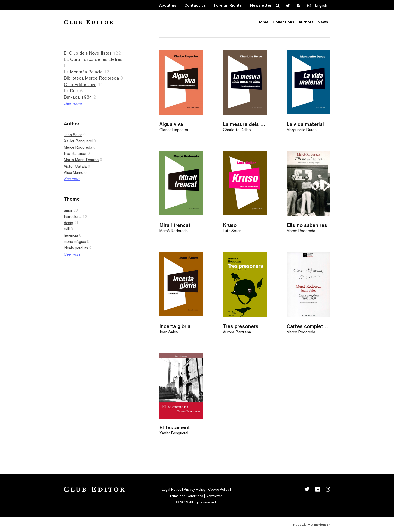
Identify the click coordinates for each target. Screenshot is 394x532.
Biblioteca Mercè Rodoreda (91, 78)
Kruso (230, 225)
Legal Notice (171, 489)
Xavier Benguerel (78, 141)
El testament (175, 427)
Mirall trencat (175, 225)
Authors (306, 22)
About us (168, 5)
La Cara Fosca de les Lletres (93, 59)
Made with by (312, 525)
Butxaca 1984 (78, 97)
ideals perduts (76, 248)
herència (71, 235)
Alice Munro (74, 172)
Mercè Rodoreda (78, 147)
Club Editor (88, 22)
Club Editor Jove (80, 84)
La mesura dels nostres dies (245, 124)
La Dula (71, 91)
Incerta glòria (175, 326)
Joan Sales (73, 135)
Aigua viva (171, 124)
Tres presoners (241, 326)
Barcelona (73, 216)
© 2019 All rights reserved (196, 502)
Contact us (195, 5)
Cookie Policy (219, 489)
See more (73, 103)
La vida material (305, 124)
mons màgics (75, 242)
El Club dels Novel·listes (88, 53)
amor (68, 210)
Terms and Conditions (186, 496)
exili (67, 229)
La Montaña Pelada (83, 72)
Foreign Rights (228, 5)
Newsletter (261, 5)
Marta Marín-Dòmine (81, 160)
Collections (284, 22)
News (323, 22)
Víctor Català (75, 166)
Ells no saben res (307, 225)
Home (263, 22)
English (321, 5)
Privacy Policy (195, 489)
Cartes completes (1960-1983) (308, 326)
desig (68, 223)
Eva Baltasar (75, 154)
